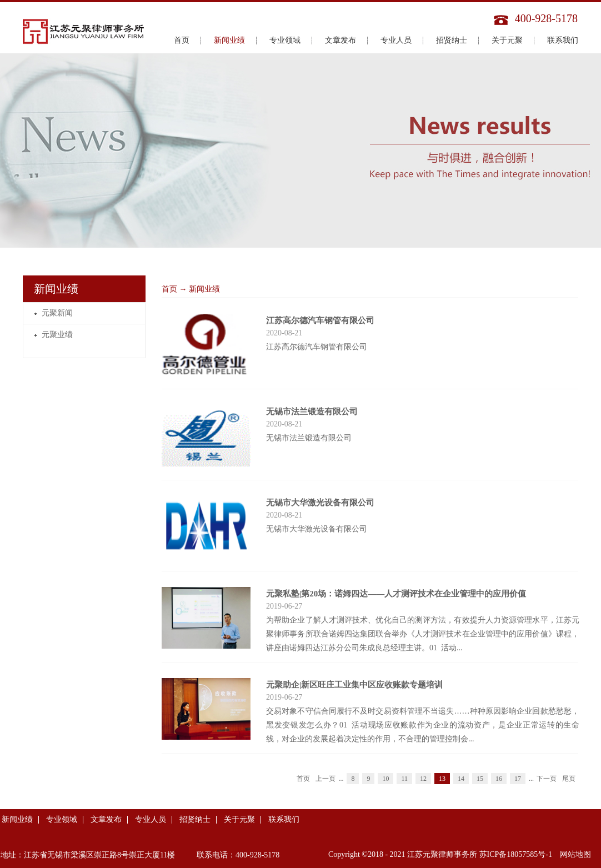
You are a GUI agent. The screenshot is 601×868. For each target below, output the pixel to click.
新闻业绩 (204, 289)
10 (385, 779)
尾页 (569, 779)
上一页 (325, 779)
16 (499, 779)
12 (423, 779)
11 (404, 779)
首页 (182, 40)
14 (461, 779)
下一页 (547, 779)
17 (518, 779)
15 (480, 779)
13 (442, 779)
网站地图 (574, 854)
